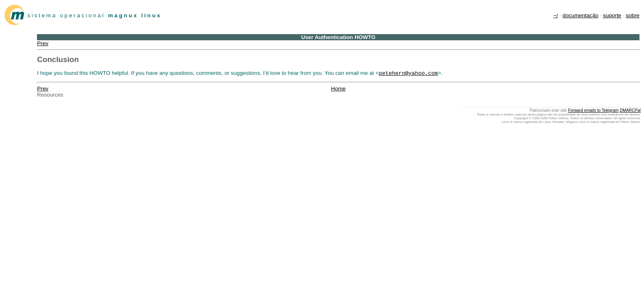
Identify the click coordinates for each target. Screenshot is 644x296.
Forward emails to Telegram (593, 111)
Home (338, 89)
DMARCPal (630, 111)
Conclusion (58, 59)
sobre (633, 15)
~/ (556, 15)
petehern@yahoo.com (408, 74)
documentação (581, 15)
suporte (612, 15)
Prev (43, 43)
